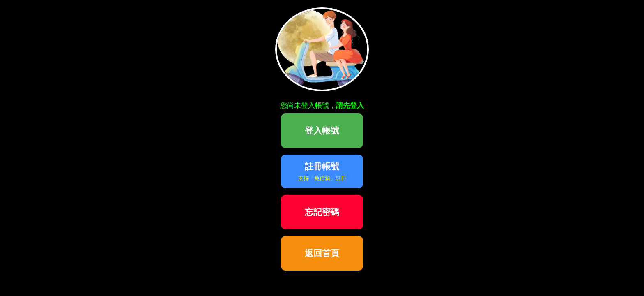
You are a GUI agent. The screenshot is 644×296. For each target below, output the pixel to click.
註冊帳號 (322, 171)
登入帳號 (322, 131)
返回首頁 (322, 253)
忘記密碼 (322, 212)
